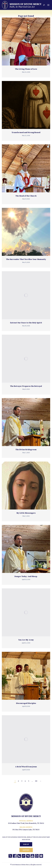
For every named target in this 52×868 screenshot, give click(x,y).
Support (26, 850)
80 (36, 781)
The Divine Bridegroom (26, 450)
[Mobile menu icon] (48, 5)
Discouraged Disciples (26, 703)
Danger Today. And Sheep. (26, 576)
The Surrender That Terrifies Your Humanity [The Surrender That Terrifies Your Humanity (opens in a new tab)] (26, 259)
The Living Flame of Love (26, 69)
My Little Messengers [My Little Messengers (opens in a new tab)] (26, 513)
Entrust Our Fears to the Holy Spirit (26, 323)
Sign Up (26, 844)
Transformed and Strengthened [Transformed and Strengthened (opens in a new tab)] (26, 133)
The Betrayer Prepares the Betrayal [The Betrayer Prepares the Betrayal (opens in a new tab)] (26, 386)
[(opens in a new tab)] (26, 105)
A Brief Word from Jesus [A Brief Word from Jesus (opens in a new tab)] (26, 767)
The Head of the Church (26, 196)
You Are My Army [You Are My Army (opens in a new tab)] (26, 640)
